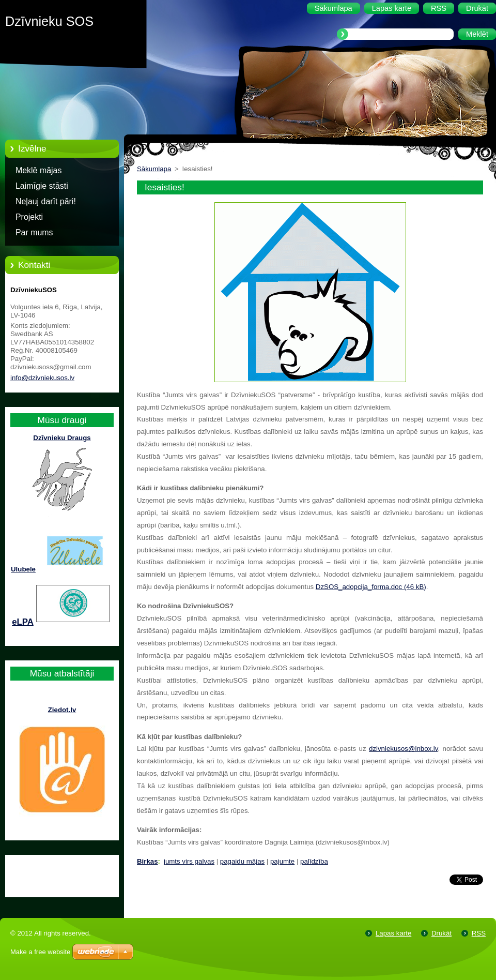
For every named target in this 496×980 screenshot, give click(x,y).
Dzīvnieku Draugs (62, 438)
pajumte (282, 861)
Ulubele (23, 569)
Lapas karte (393, 933)
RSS (479, 933)
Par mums (34, 232)
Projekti (29, 217)
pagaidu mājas (242, 861)
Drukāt (441, 933)
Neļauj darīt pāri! (46, 201)
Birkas (148, 861)
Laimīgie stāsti (42, 186)
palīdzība (314, 861)
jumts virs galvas (189, 861)
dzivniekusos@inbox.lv (403, 749)
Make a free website (40, 952)
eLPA (23, 622)
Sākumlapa (154, 169)
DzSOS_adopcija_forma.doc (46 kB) (371, 587)
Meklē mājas (38, 170)
